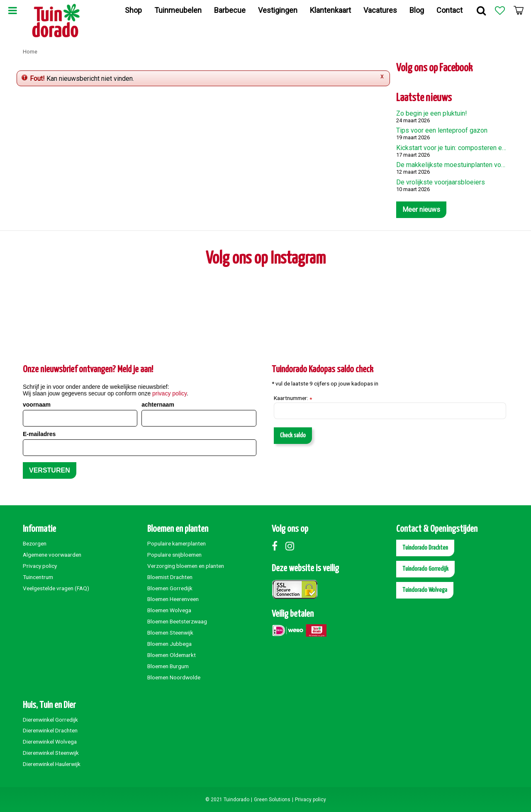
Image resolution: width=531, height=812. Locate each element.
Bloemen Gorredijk (170, 588)
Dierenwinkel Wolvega (50, 742)
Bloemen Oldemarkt (172, 655)
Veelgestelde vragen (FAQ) (56, 588)
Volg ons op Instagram (266, 259)
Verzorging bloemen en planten (186, 566)
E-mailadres (39, 434)
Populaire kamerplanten (177, 543)
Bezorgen (35, 543)
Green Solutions (272, 800)
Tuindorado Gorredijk (425, 569)
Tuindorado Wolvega (425, 590)
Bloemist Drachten (170, 577)
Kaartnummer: (293, 398)
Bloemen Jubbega (169, 644)
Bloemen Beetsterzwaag (177, 621)
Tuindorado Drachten (425, 548)
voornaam (37, 405)
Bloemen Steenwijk (170, 633)
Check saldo (293, 435)
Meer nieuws (421, 210)
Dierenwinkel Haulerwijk (52, 764)
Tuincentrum (38, 577)
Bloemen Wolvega (169, 610)
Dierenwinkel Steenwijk (51, 753)
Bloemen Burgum (168, 666)
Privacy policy (40, 566)
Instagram (292, 546)
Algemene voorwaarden (52, 555)
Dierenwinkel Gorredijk (50, 720)
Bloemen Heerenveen (173, 599)
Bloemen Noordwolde (174, 677)
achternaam (158, 405)
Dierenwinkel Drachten (50, 730)
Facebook (278, 546)
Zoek (481, 10)
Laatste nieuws (424, 98)
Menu (12, 10)
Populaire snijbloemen (174, 555)
